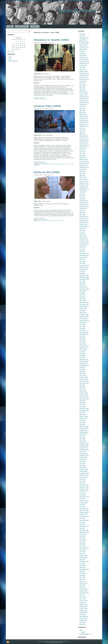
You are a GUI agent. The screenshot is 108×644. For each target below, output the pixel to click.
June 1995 (83, 461)
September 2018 (84, 103)
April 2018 (83, 112)
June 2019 (83, 85)
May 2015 (82, 175)
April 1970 (83, 599)
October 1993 (83, 491)
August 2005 (83, 322)
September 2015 (84, 167)
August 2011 (83, 246)
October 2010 (83, 258)
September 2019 (84, 79)
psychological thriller (53, 221)
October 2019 (83, 77)
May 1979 (82, 577)
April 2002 (83, 373)
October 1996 (83, 448)
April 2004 (83, 342)
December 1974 (84, 589)
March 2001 (83, 391)
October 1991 (83, 503)
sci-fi (68, 164)
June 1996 (83, 452)
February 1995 (84, 469)
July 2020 (82, 67)
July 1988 (82, 528)
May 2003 (82, 356)
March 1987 (83, 540)
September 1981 (84, 569)
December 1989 (84, 520)
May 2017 (82, 132)
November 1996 (84, 446)
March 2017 (83, 134)
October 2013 (83, 205)
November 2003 (84, 346)
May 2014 (82, 197)
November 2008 (84, 277)
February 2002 (84, 377)
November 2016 (84, 142)
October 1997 (83, 430)
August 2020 (83, 65)
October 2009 (83, 269)
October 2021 (83, 46)
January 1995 (83, 471)
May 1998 (82, 424)
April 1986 (83, 546)
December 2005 (84, 314)
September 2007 (84, 289)
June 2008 (83, 283)
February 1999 (84, 416)
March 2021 (83, 56)
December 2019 (84, 73)
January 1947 (83, 620)
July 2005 (82, 324)
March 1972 (83, 597)
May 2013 (82, 214)
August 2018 (83, 105)
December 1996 (84, 444)
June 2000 (83, 403)
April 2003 (83, 357)
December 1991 (84, 501)
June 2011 (83, 250)
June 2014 (83, 195)
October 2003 (83, 348)
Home (10, 26)
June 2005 (83, 326)
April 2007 (83, 299)
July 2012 (82, 230)
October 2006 (83, 307)
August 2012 (83, 228)
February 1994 (84, 485)
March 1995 (83, 467)
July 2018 (82, 106)
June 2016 (83, 152)
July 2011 (82, 248)
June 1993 (83, 495)
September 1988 (84, 526)
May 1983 (82, 563)
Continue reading (40, 98)
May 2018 (82, 110)
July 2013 (82, 210)
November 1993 (84, 489)
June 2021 (83, 54)
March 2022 (83, 40)
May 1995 (82, 463)
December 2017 (84, 120)
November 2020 (84, 61)
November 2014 (84, 185)
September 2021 (84, 48)
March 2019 (83, 91)
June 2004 (83, 338)
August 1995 (83, 459)
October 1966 (83, 608)
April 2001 (83, 389)
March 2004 (83, 344)
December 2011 (84, 240)
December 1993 (84, 487)
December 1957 (84, 616)
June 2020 (83, 69)
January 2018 (83, 118)
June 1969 (83, 603)
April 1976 (83, 585)
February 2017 (84, 136)
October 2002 (83, 363)
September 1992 (84, 497)
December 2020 (84, 59)
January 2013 (83, 218)
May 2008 (82, 285)
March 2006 (83, 312)
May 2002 (82, 371)
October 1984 (83, 558)
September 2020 (84, 63)
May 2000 (82, 405)
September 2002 (84, 365)
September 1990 (84, 516)
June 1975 (83, 587)
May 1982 (82, 567)
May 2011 (82, 252)
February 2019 (84, 93)
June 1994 (83, 481)
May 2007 (82, 297)
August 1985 (83, 550)
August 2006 (83, 308)
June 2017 (83, 130)
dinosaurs (64, 164)
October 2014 (83, 187)
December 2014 (84, 183)
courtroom (44, 221)
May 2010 (82, 263)
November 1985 (84, 548)
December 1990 (84, 510)
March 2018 (83, 114)
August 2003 (83, 350)
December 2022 (84, 38)
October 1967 (83, 607)
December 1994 (84, 473)
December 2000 (84, 397)
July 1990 (82, 518)
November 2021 (84, 44)
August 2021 (83, 50)
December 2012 (84, 220)
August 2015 (83, 169)
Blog (10, 57)
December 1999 (84, 409)
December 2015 (84, 161)
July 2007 (82, 293)
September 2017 (84, 126)
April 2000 (83, 407)
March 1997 (83, 442)
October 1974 (83, 591)
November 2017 (84, 122)
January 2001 (83, 395)
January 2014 (83, 201)
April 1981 (83, 573)
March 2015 (83, 177)
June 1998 (83, 422)
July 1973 (82, 595)
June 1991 (83, 507)
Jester (52, 43)
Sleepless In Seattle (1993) (51, 40)
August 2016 (83, 148)
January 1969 (83, 605)
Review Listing (22, 26)
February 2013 (84, 216)
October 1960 (83, 612)
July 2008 (82, 281)
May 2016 (82, 154)
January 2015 (83, 181)
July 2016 (82, 150)
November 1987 (84, 530)
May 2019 (82, 87)
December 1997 (84, 426)
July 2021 (82, 52)
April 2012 (83, 234)
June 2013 (83, 212)
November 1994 (84, 475)
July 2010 (82, 259)
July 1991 (82, 505)
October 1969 (83, 601)
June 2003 (83, 354)
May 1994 (82, 483)
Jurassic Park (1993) (47, 106)
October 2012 (83, 224)
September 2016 (84, 146)
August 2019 (83, 81)
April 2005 (83, 330)
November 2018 (84, 99)
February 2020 (84, 71)
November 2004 (84, 334)
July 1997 (82, 436)
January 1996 (83, 454)
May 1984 (82, 559)
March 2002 (83, 375)
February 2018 (84, 116)
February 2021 (84, 57)
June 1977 (83, 579)
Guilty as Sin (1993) (47, 172)
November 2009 (84, 267)
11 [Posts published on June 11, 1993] (23, 43)
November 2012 (84, 222)
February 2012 (84, 238)
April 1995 (83, 465)
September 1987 (84, 532)
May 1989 (82, 524)
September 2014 (84, 189)
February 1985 (84, 556)
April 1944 (83, 624)
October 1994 (83, 477)
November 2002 (84, 361)
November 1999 (84, 410)
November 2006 (84, 305)
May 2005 (82, 328)
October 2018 (83, 101)
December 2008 (84, 275)
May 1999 (82, 412)
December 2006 (84, 303)
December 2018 (84, 97)
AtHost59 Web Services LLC (57, 642)
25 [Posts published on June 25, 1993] (23, 47)
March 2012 (83, 236)
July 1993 (82, 493)
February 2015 (84, 179)
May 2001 (82, 387)
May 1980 (82, 575)
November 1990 (84, 512)
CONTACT (35, 26)
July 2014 (82, 193)
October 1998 (83, 418)
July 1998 (82, 420)
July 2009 (82, 271)
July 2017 (82, 128)
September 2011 (84, 244)
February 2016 (84, 159)
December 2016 (84, 140)
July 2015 (82, 171)
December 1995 (84, 456)
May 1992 (82, 499)
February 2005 (84, 332)
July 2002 (82, 367)
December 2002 (84, 360)
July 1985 (82, 552)
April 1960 (83, 614)
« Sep (9, 51)
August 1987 (83, 534)
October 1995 (83, 458)
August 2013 (83, 208)
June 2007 (83, 295)
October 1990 (83, 514)
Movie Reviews (13, 61)
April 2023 (83, 36)
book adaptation (56, 164)
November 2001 (84, 383)
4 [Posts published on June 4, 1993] (23, 41)
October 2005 (83, 318)
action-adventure (46, 164)
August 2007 (83, 291)
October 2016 (83, 144)
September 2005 (84, 320)
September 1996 (84, 450)
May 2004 (82, 340)
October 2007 (83, 287)
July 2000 (82, 401)
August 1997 (83, 434)
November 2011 (84, 242)
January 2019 (83, 95)
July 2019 (82, 83)
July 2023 (82, 34)
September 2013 (84, 207)
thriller (61, 221)
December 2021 (84, 42)
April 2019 (83, 89)
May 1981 (82, 571)
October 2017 (83, 124)
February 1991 (84, 509)
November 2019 (84, 75)
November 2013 (84, 203)
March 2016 (83, 158)
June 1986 (83, 544)
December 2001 (84, 381)
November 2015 (84, 163)
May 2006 (82, 310)
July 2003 (82, 352)
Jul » (13, 51)
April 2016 (83, 156)
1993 (39, 164)
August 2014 (83, 191)
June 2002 (83, 369)
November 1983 (84, 561)
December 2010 (84, 254)
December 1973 (84, 593)
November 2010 (84, 256)
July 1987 (82, 536)
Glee (10, 59)
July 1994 (82, 479)
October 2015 (83, 165)
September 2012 (84, 226)
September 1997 (84, 432)
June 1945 (83, 622)
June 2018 (83, 109)
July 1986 (82, 542)
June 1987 (83, 538)
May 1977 (82, 581)
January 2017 (83, 138)
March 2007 (83, 301)
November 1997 (84, 428)
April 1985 (83, 554)
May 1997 (82, 438)
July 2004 (82, 336)
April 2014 (83, 199)
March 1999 (83, 414)
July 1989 (82, 522)
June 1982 (83, 565)
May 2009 (82, 273)
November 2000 (84, 399)
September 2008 (84, 279)
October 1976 (83, 583)
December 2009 (84, 265)
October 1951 (83, 618)
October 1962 (83, 611)
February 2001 (84, 393)
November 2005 (84, 316)
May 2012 (82, 232)
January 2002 (83, 379)
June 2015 (83, 173)
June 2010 (83, 261)
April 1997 (83, 440)
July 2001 (82, 385)
